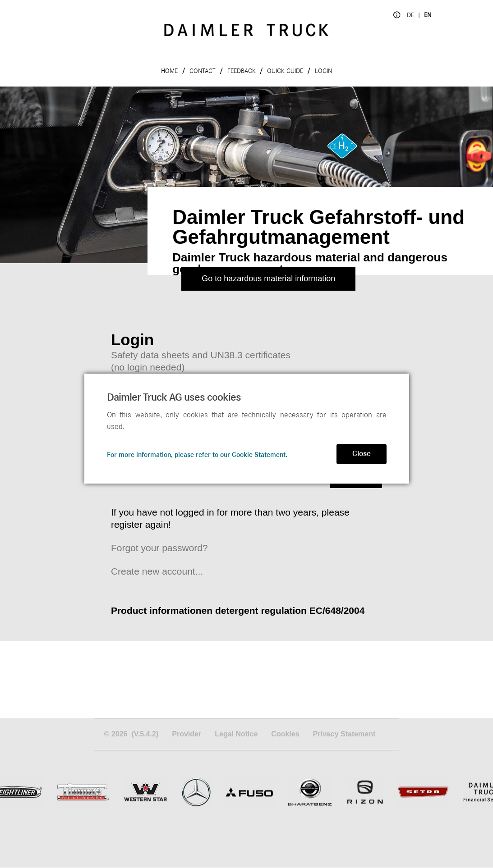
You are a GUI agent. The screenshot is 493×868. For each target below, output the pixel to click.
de (410, 15)
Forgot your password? (159, 548)
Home (169, 71)
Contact (203, 71)
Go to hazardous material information (268, 279)
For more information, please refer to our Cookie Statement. (197, 455)
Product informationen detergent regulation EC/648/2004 (238, 610)
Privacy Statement (344, 734)
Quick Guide (285, 71)
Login (323, 71)
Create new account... (157, 571)
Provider (187, 734)
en (428, 15)
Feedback (242, 71)
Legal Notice (236, 734)
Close (362, 454)
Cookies (285, 734)
